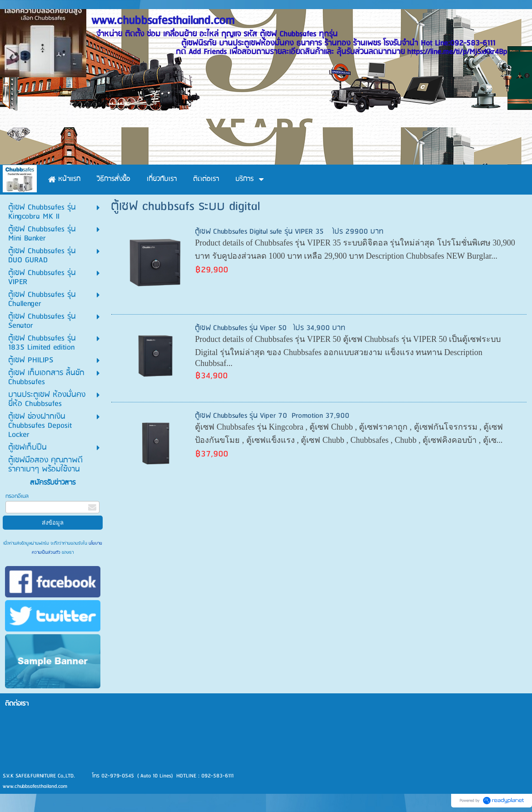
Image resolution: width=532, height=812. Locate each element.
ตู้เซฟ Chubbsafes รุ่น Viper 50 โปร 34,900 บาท (270, 328)
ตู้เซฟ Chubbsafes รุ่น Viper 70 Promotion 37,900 (272, 416)
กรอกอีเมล (17, 496)
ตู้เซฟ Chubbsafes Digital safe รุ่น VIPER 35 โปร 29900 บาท (289, 232)
